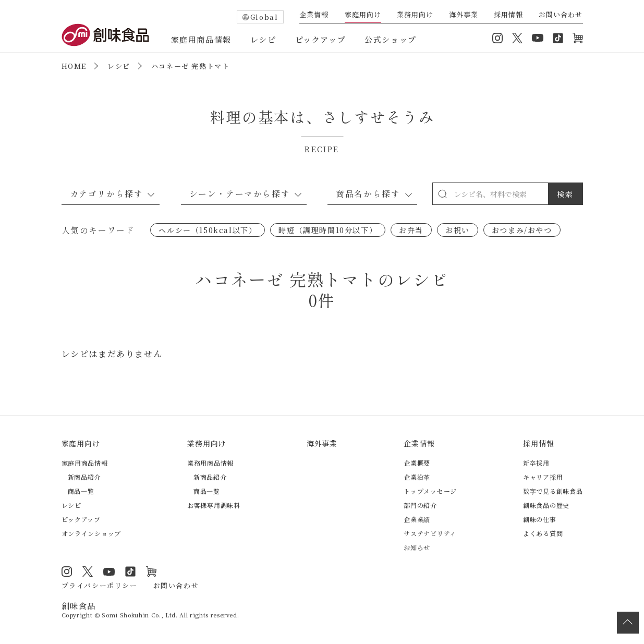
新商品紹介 (84, 477)
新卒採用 (536, 463)
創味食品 (105, 35)
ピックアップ (321, 39)
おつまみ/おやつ (522, 230)
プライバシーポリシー (100, 585)
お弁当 (411, 230)
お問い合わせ (561, 15)
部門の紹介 (420, 505)
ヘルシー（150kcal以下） (208, 230)
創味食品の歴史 (546, 505)
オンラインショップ (578, 38)
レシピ (263, 39)
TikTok (558, 38)
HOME (74, 66)
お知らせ (417, 547)
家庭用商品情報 (201, 39)
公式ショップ (391, 39)
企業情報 (314, 15)
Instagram (497, 38)
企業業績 (417, 519)
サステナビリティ (430, 533)
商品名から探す (368, 193)
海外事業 (464, 15)
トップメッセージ (430, 491)
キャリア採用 (543, 477)
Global (264, 17)
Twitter (517, 38)
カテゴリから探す (107, 193)
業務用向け (415, 15)
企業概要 (417, 463)
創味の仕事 (540, 519)
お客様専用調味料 (214, 505)
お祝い (458, 230)
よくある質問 (543, 533)
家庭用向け (363, 15)
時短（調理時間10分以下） (328, 230)
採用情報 (508, 15)
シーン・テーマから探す (240, 193)
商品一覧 (81, 491)
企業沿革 (417, 477)
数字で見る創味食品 (553, 491)
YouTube (538, 38)
